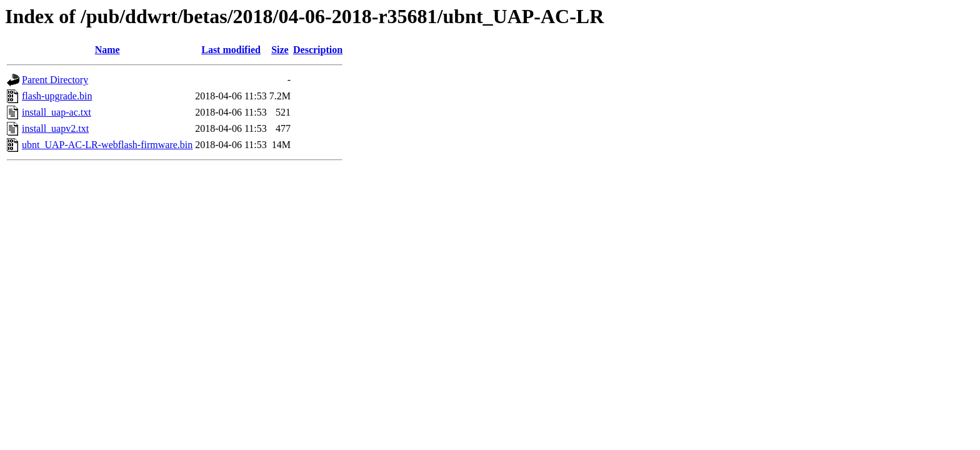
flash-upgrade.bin (57, 96)
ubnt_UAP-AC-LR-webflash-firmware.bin (107, 145)
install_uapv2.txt (55, 128)
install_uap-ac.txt (57, 112)
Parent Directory (55, 80)
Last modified (231, 50)
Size (280, 50)
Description (318, 50)
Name (107, 50)
